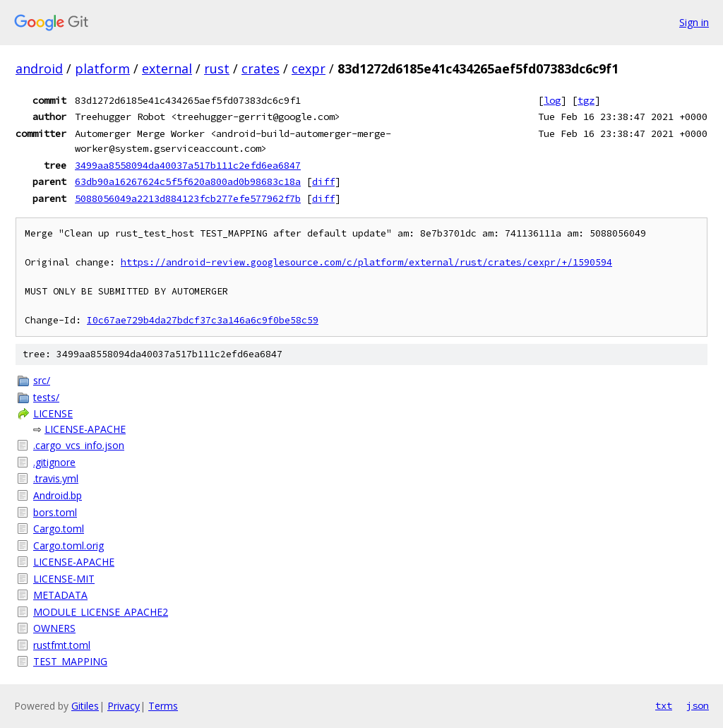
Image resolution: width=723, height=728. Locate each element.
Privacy (124, 706)
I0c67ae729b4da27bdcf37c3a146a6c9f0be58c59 (203, 320)
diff (323, 181)
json (698, 705)
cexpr (309, 68)
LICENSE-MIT (64, 579)
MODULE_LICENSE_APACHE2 (101, 612)
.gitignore (54, 462)
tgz (586, 100)
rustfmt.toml (62, 645)
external (167, 68)
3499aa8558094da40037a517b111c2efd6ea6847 (188, 165)
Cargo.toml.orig (68, 545)
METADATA (60, 595)
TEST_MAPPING (70, 661)
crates (261, 68)
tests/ (46, 397)
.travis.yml (56, 478)
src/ (42, 380)
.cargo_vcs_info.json (79, 445)
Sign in (694, 22)
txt (664, 705)
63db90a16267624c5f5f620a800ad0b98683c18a (188, 181)
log (552, 100)
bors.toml (55, 512)
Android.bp (58, 495)
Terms (163, 706)
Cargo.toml (59, 529)
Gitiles (85, 706)
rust (217, 68)
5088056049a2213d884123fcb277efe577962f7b (188, 198)
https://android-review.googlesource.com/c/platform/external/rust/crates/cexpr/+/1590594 (366, 262)
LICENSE (53, 413)
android (39, 68)
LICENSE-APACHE (85, 429)
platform (102, 68)
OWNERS (54, 628)
